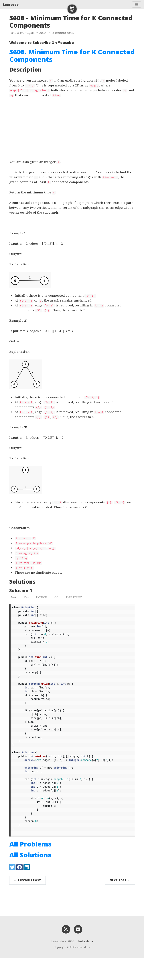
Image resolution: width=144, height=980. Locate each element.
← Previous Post (27, 902)
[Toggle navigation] (137, 5)
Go (56, 597)
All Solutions (30, 877)
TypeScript (74, 597)
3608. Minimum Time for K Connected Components (72, 56)
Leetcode (11, 5)
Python (42, 597)
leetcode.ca (85, 963)
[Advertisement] (72, 128)
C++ (26, 597)
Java (14, 597)
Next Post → (120, 902)
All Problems (30, 866)
